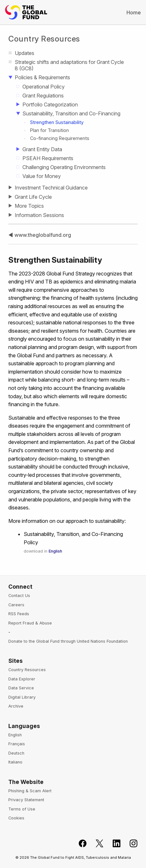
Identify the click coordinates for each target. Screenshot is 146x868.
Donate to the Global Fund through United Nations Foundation (68, 641)
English (55, 551)
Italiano (15, 762)
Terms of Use (22, 809)
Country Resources (44, 39)
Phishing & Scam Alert (30, 791)
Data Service (21, 688)
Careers (16, 605)
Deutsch (16, 753)
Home (134, 12)
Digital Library (22, 697)
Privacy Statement (26, 800)
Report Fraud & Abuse (30, 623)
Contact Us (19, 596)
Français (17, 744)
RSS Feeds (19, 614)
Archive (16, 706)
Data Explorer (22, 679)
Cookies (16, 818)
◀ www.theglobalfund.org (40, 235)
